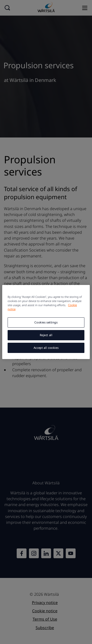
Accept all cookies (46, 348)
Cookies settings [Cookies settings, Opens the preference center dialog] (46, 322)
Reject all (46, 335)
